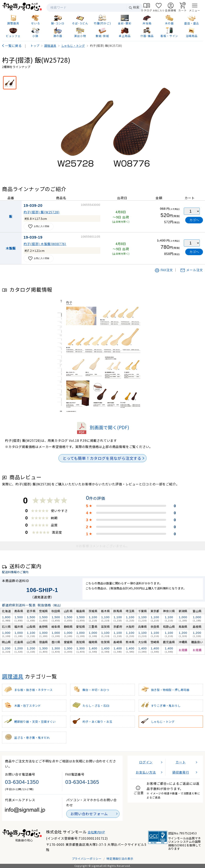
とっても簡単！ (102, 458)
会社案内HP (96, 832)
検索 (134, 7)
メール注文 (192, 270)
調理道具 (13, 676)
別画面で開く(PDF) (102, 427)
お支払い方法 (146, 772)
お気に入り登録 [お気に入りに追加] (39, 226)
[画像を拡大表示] (116, 125)
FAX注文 (164, 270)
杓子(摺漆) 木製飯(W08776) (45, 244)
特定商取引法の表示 (120, 858)
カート (181, 762)
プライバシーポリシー (87, 858)
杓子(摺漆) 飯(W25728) (42, 212)
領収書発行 (181, 772)
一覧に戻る (13, 46)
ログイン (146, 762)
